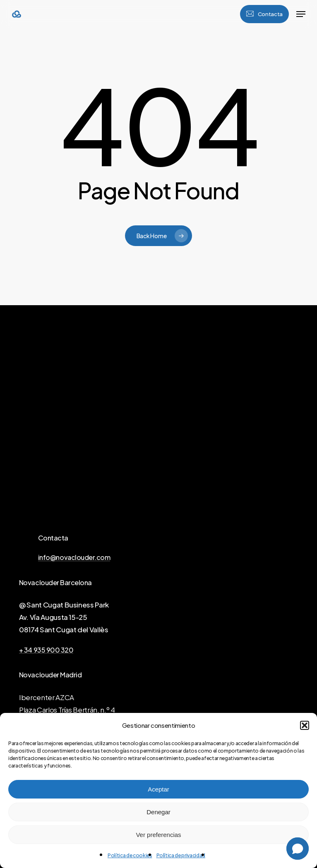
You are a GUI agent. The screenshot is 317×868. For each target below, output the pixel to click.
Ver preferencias (158, 835)
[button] (305, 725)
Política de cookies (130, 855)
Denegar (158, 812)
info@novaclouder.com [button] (74, 557)
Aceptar (158, 789)
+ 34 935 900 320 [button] (46, 650)
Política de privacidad (181, 855)
